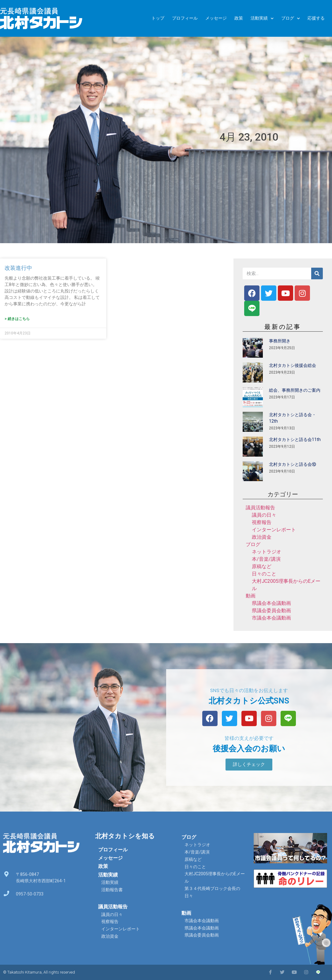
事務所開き (280, 341)
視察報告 (262, 522)
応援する (316, 18)
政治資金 (262, 537)
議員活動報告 (260, 508)
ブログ (291, 19)
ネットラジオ (267, 552)
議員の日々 (264, 515)
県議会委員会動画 (271, 611)
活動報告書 (112, 890)
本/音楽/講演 (266, 559)
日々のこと (264, 574)
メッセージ (216, 18)
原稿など (262, 566)
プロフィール (185, 18)
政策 (239, 18)
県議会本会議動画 (271, 603)
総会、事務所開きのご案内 (295, 390)
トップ (158, 18)
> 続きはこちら (17, 319)
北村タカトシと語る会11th (295, 439)
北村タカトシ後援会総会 (293, 365)
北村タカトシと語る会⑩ (293, 464)
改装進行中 (18, 268)
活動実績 (262, 19)
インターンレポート (274, 530)
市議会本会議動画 (271, 618)
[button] (249, 765)
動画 (251, 596)
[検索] (317, 273)
